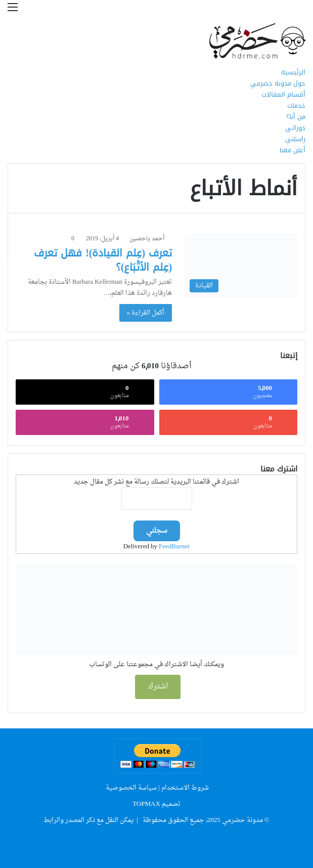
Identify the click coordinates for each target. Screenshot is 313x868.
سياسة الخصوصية (131, 788)
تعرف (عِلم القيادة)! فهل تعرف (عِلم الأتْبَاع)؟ (103, 260)
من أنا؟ (296, 117)
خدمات (296, 105)
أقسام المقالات (283, 94)
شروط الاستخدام (185, 788)
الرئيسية (293, 72)
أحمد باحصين (147, 239)
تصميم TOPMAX (156, 804)
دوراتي (295, 128)
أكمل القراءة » (146, 313)
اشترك (158, 687)
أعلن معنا (293, 150)
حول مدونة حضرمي (278, 83)
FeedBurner (174, 547)
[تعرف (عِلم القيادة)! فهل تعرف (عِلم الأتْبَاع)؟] (241, 265)
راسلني (295, 139)
